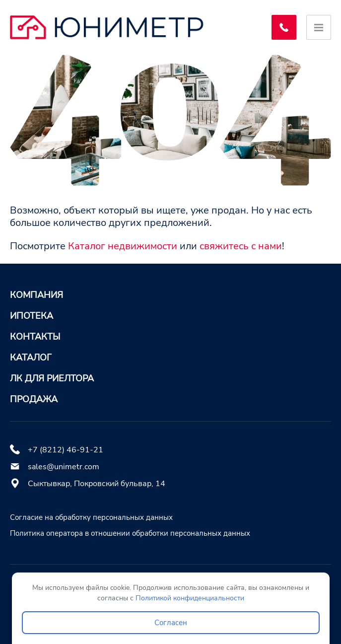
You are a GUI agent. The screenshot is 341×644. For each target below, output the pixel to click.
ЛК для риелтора (52, 378)
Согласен (171, 623)
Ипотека (32, 316)
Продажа (34, 399)
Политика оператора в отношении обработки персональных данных (130, 533)
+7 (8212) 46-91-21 (66, 450)
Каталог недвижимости (123, 246)
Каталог (31, 358)
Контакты (35, 337)
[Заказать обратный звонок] (284, 27)
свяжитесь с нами (241, 246)
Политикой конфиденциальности (190, 598)
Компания (36, 295)
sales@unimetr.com (64, 467)
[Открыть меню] (319, 27)
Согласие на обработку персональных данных (91, 517)
